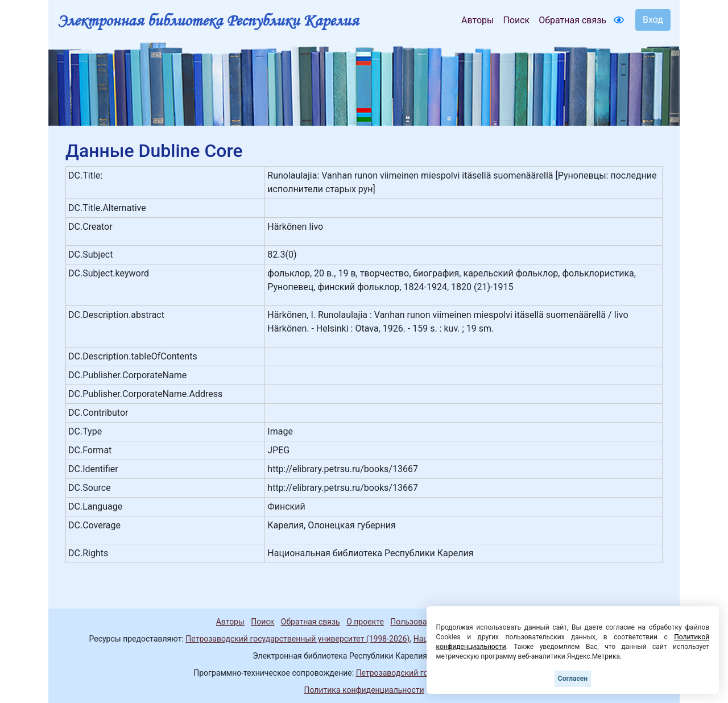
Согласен (573, 679)
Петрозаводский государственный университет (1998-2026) (297, 639)
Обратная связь (572, 20)
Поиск (516, 20)
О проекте (365, 622)
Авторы (477, 20)
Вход (653, 20)
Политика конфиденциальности (364, 690)
